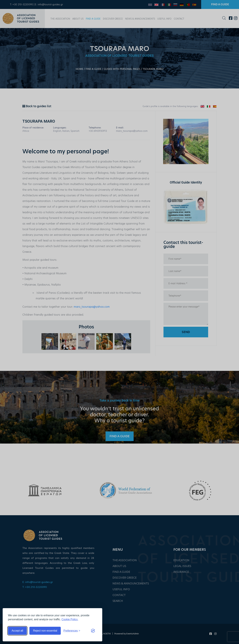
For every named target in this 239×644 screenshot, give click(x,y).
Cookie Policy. (70, 619)
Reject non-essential (45, 631)
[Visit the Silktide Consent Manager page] (93, 631)
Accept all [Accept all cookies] (17, 631)
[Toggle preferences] (72, 631)
